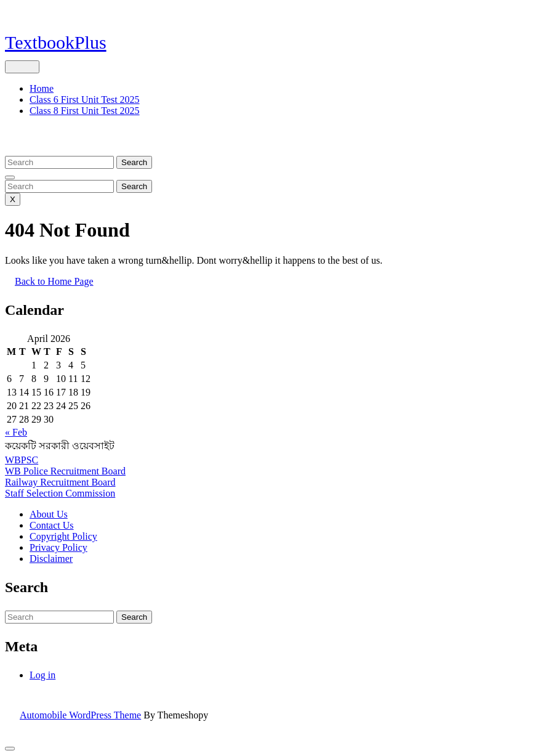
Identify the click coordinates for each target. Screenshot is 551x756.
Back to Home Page (59, 286)
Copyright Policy (63, 536)
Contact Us (52, 525)
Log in (42, 675)
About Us (49, 514)
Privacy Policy (58, 547)
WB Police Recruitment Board (65, 471)
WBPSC (22, 460)
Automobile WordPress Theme (80, 715)
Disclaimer (51, 559)
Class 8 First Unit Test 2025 (85, 111)
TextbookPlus (56, 42)
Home (42, 88)
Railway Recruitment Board (60, 482)
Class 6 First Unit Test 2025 (85, 100)
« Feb (16, 432)
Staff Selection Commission (60, 493)
